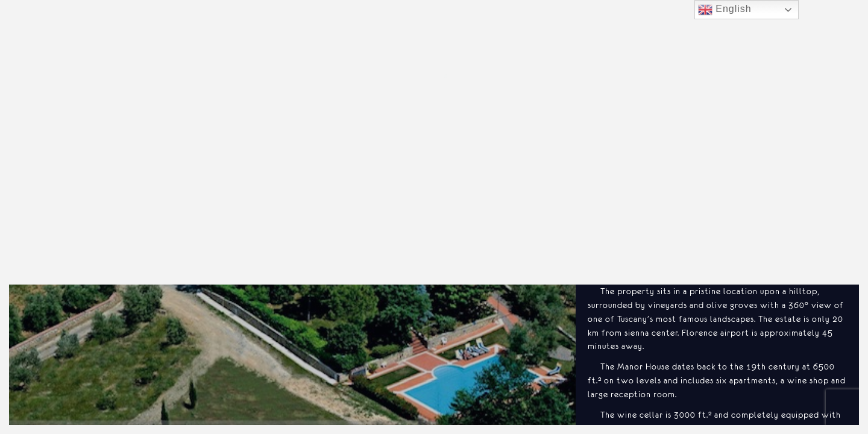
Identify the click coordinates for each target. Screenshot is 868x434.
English (725, 10)
